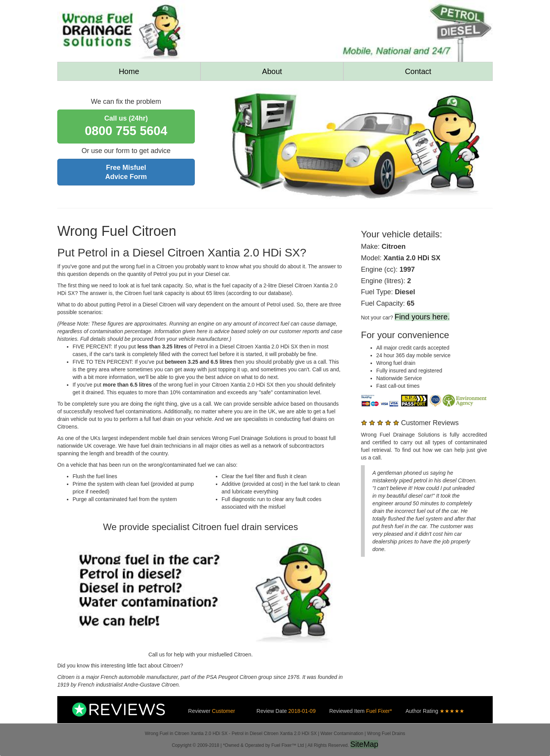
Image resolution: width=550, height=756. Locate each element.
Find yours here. (422, 317)
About (272, 71)
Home (129, 71)
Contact (418, 71)
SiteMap (364, 744)
